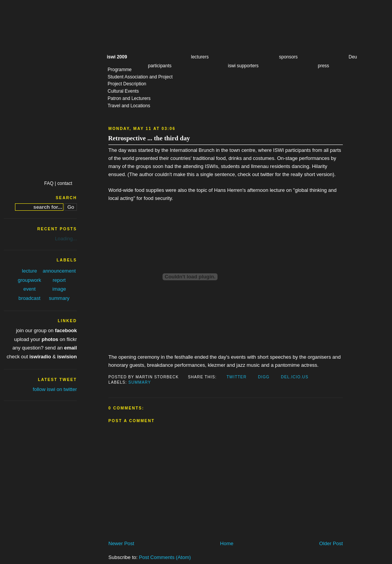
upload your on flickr (46, 339)
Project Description (127, 84)
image (59, 289)
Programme (120, 70)
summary (140, 382)
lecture (29, 271)
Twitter (236, 377)
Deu (353, 57)
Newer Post (121, 543)
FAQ (49, 183)
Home (227, 543)
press (323, 66)
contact (65, 183)
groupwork (29, 280)
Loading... (66, 239)
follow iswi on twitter (55, 389)
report (59, 280)
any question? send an (45, 348)
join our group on (47, 330)
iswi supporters (243, 66)
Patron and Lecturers (129, 98)
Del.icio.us (295, 377)
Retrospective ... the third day (149, 138)
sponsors (288, 57)
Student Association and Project (140, 77)
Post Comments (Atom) (165, 557)
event (30, 289)
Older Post (331, 543)
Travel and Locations (129, 106)
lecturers (200, 57)
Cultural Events (123, 91)
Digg (264, 377)
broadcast (29, 298)
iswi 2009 (117, 57)
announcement (59, 271)
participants (160, 66)
